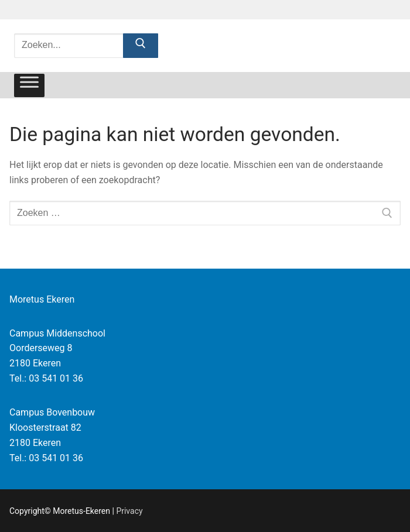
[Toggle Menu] (29, 85)
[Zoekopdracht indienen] (141, 46)
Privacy (129, 511)
